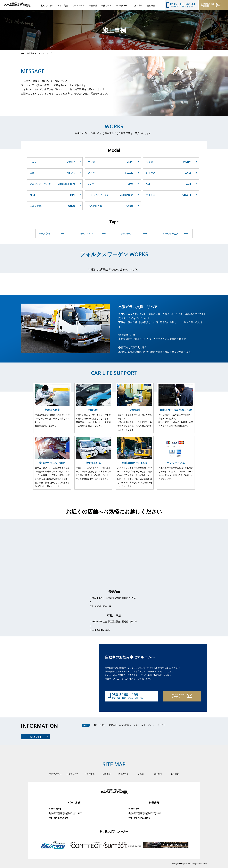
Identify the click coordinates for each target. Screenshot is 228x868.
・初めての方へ (54, 774)
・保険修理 (105, 774)
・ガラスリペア (71, 774)
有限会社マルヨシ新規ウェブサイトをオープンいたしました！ (137, 725)
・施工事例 (157, 774)
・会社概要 (174, 774)
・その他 (140, 774)
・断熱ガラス (123, 774)
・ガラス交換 (88, 774)
